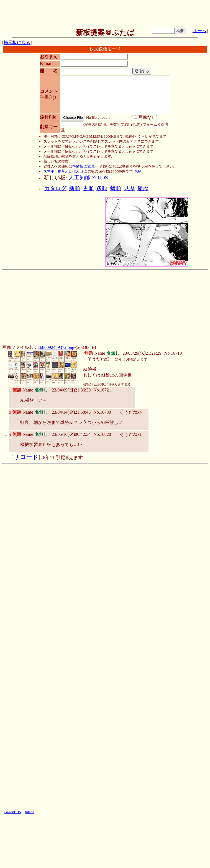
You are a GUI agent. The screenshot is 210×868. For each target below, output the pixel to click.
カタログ (55, 188)
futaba (30, 812)
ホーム (200, 31)
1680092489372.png (56, 347)
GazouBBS (13, 812)
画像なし (145, 117)
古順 (88, 188)
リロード (26, 457)
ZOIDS (100, 178)
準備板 (78, 166)
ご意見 (89, 166)
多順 (102, 188)
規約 (138, 171)
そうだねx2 (98, 359)
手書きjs (48, 97)
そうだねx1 (131, 434)
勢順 (116, 188)
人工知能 (80, 178)
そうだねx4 (131, 412)
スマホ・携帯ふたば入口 (63, 171)
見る (128, 384)
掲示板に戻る (17, 43)
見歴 (129, 188)
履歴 (143, 188)
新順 (75, 188)
